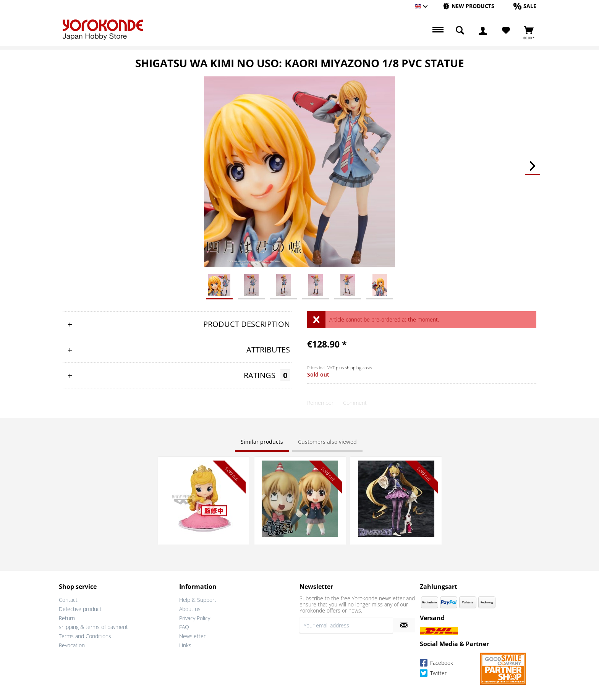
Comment (355, 403)
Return (67, 618)
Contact (68, 600)
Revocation (72, 645)
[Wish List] (506, 31)
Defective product (80, 609)
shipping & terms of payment (93, 627)
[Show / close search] (460, 31)
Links (185, 645)
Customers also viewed (327, 442)
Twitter (433, 674)
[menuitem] (469, 6)
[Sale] (525, 6)
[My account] (483, 31)
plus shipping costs (354, 368)
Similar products (262, 442)
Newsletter (192, 636)
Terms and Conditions (85, 636)
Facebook (436, 664)
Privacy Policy (195, 618)
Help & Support (198, 600)
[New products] (469, 6)
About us (190, 609)
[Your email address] (346, 625)
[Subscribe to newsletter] (404, 625)
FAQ (184, 627)
